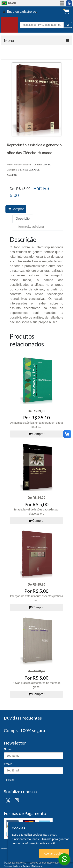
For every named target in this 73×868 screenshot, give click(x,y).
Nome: (8, 749)
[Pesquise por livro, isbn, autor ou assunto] (42, 25)
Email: (8, 764)
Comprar (16, 209)
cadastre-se (28, 12)
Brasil (8, 3)
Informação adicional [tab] (30, 227)
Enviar (10, 780)
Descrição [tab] (23, 219)
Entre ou (13, 12)
